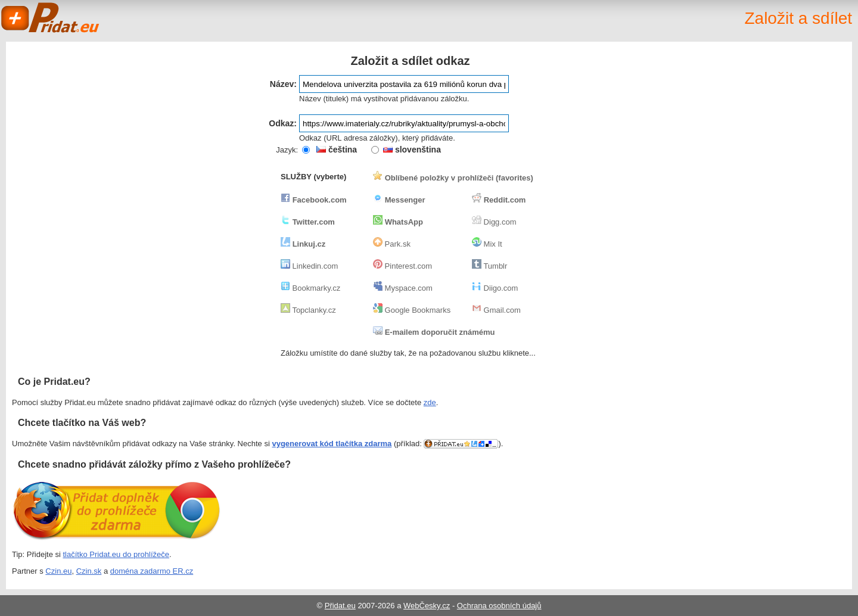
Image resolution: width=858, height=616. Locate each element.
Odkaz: (283, 123)
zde (430, 402)
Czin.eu (58, 571)
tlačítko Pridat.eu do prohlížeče (116, 554)
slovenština (412, 150)
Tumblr (489, 266)
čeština (337, 150)
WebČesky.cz (427, 606)
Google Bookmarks (412, 310)
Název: (283, 84)
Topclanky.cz (308, 310)
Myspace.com (403, 288)
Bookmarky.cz (310, 288)
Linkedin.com (309, 266)
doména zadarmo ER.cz (152, 571)
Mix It (487, 244)
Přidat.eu (340, 606)
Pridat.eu (51, 18)
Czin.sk (89, 571)
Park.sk (392, 244)
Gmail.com (496, 310)
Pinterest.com (402, 266)
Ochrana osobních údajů (499, 606)
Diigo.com (495, 288)
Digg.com (494, 222)
